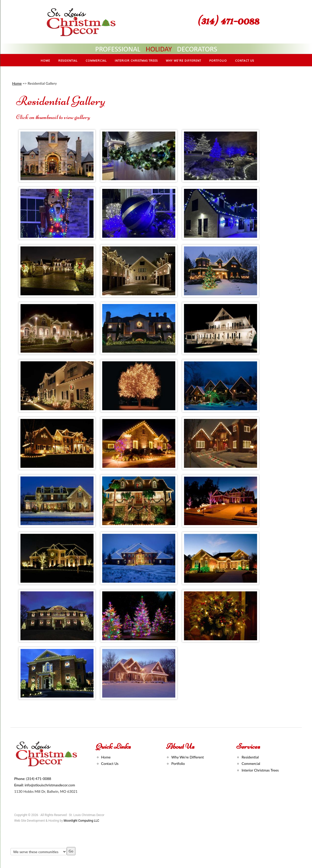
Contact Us (110, 763)
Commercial (251, 763)
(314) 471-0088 (228, 20)
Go (71, 851)
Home (17, 83)
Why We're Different (187, 757)
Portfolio (178, 763)
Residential (250, 757)
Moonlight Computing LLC (81, 821)
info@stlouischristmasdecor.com (50, 785)
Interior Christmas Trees (260, 770)
